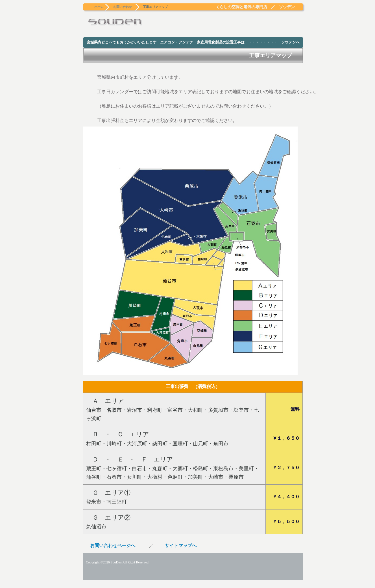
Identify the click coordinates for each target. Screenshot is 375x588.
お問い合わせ (123, 7)
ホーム (99, 7)
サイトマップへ (181, 545)
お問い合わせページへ (113, 545)
